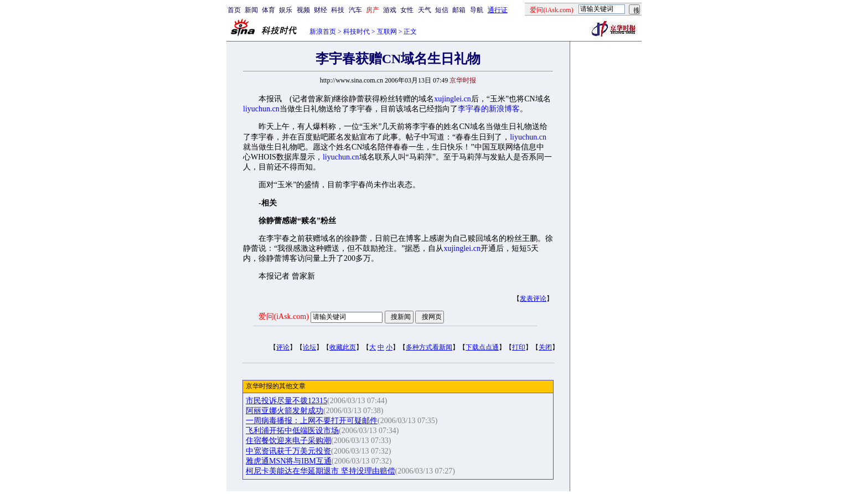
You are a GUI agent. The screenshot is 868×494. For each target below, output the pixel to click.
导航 (477, 10)
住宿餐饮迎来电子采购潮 (288, 441)
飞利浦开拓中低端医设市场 (292, 431)
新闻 (251, 10)
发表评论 (533, 299)
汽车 (355, 10)
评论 (283, 347)
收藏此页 (343, 347)
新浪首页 (323, 32)
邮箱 (459, 10)
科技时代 (356, 32)
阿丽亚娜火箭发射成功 (285, 411)
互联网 (387, 32)
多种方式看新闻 (429, 347)
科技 (338, 10)
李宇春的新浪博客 (489, 109)
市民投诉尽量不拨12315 (286, 401)
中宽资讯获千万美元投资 (288, 451)
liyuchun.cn (261, 109)
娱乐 (286, 10)
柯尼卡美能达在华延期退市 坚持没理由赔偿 (321, 471)
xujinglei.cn (453, 99)
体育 (268, 10)
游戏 (390, 10)
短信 (442, 10)
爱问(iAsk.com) (284, 317)
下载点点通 (482, 347)
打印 (519, 347)
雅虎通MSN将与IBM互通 (289, 461)
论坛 (309, 347)
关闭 (545, 347)
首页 (234, 10)
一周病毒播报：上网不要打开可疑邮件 (312, 421)
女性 (407, 10)
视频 (303, 10)
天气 (425, 10)
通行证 (498, 10)
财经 (321, 10)
